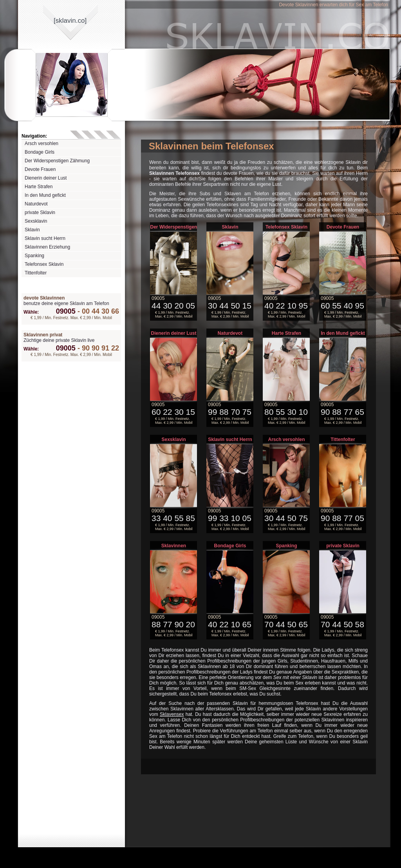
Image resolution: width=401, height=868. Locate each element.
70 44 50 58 (342, 624)
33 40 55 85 (173, 518)
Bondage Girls (40, 152)
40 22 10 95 (286, 306)
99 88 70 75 (230, 412)
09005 (66, 311)
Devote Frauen (40, 169)
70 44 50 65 (286, 624)
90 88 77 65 (342, 412)
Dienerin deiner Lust (46, 178)
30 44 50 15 (230, 306)
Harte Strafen (39, 187)
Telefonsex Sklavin (44, 264)
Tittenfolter (36, 273)
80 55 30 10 (286, 412)
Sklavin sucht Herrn (45, 238)
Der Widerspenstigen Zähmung (57, 161)
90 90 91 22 (97, 348)
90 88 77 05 (342, 518)
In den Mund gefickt (45, 195)
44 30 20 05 (173, 306)
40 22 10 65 (230, 624)
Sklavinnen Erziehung (47, 247)
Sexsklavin (36, 221)
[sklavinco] (70, 21)
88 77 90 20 (173, 624)
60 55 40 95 (342, 306)
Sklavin (32, 230)
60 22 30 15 (173, 412)
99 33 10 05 (230, 518)
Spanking (34, 256)
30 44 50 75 (286, 518)
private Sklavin (40, 212)
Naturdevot (36, 204)
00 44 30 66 (97, 311)
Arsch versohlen (42, 143)
